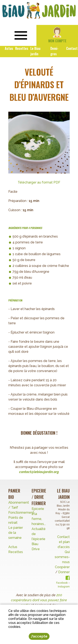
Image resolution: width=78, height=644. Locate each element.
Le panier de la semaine (16, 533)
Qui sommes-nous (62, 557)
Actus (13, 547)
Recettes (16, 552)
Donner (64, 572)
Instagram (64, 587)
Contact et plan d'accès (63, 542)
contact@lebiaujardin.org (39, 472)
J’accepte (39, 636)
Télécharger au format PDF (39, 182)
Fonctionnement (21, 513)
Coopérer (62, 567)
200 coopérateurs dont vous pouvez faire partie (39, 600)
